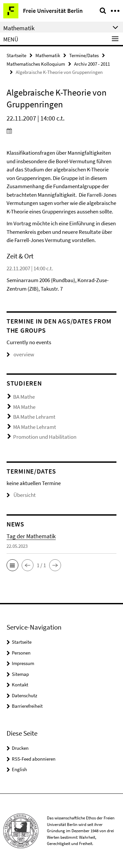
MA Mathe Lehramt (35, 427)
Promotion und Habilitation (45, 437)
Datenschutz (24, 695)
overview (20, 354)
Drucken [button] (20, 748)
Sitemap (20, 674)
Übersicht (21, 495)
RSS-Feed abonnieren (34, 759)
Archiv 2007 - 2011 (92, 64)
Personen (21, 653)
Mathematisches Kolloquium (36, 64)
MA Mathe (24, 407)
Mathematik (48, 55)
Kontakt (20, 685)
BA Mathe (24, 397)
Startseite (16, 55)
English (19, 769)
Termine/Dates (84, 55)
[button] (12, 565)
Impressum (23, 663)
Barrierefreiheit (27, 706)
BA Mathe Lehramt (34, 417)
